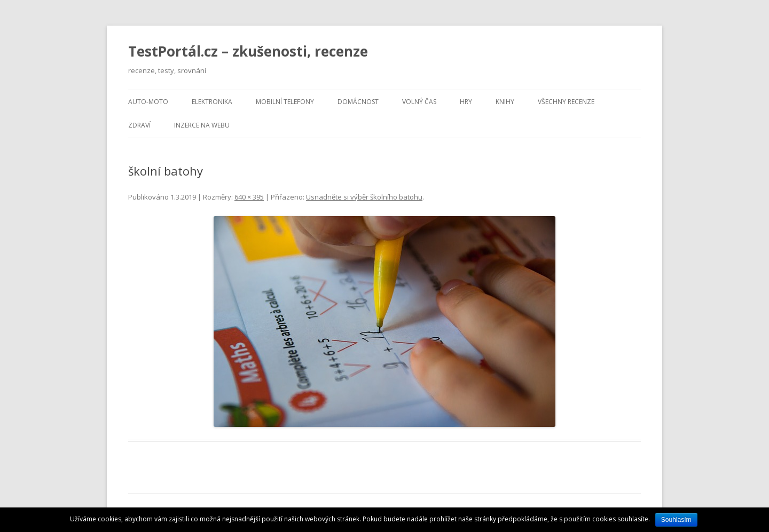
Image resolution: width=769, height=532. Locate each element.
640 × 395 (249, 197)
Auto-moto (148, 102)
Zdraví (139, 125)
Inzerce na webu (202, 125)
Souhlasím (676, 520)
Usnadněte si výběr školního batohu (364, 197)
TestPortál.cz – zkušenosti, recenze (248, 51)
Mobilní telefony (285, 102)
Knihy (505, 102)
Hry (466, 102)
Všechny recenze (566, 102)
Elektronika (212, 102)
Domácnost (358, 102)
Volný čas (419, 102)
